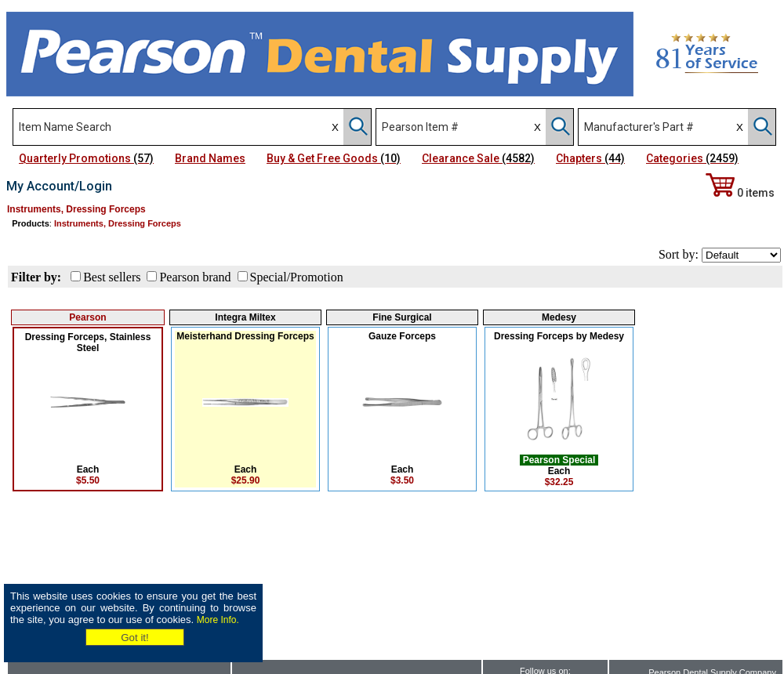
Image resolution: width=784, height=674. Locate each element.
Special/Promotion (297, 277)
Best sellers (112, 277)
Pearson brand (195, 277)
